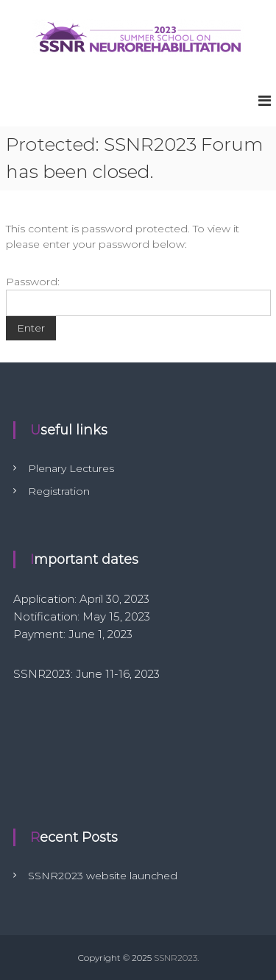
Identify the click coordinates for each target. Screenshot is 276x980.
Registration (59, 491)
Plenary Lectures (71, 468)
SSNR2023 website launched (103, 876)
